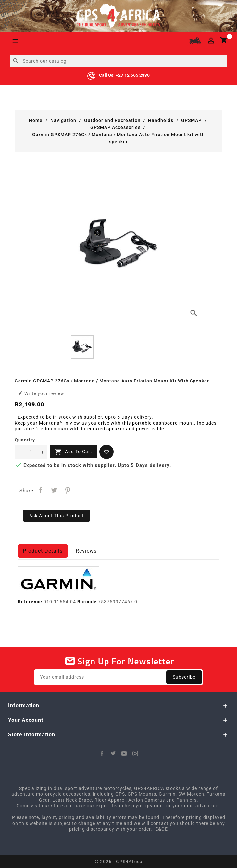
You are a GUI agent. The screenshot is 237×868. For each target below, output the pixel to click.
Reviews (86, 551)
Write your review (41, 393)
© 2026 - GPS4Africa (119, 862)
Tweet (54, 490)
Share (41, 490)
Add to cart (74, 452)
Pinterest (68, 490)
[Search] (118, 61)
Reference (30, 602)
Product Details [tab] (43, 551)
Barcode (87, 602)
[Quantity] (31, 452)
